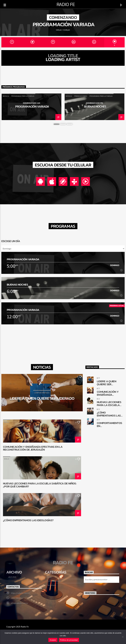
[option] (31, 107)
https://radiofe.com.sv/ (21, 593)
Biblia (7, 422)
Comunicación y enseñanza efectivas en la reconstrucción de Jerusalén (33, 448)
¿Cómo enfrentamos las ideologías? (28, 521)
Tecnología (52, 585)
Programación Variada (64, 24)
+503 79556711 (17, 598)
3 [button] (70, 124)
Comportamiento (54, 581)
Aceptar (53, 640)
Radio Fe (66, 4)
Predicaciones (81, 96)
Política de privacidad (69, 640)
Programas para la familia (23, 96)
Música (6, 96)
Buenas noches (95, 106)
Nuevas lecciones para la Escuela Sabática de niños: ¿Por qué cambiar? (40, 485)
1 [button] (56, 124)
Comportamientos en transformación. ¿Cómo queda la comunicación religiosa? (110, 424)
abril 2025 (12, 577)
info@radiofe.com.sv (19, 603)
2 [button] (63, 124)
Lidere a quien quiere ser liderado (42, 398)
